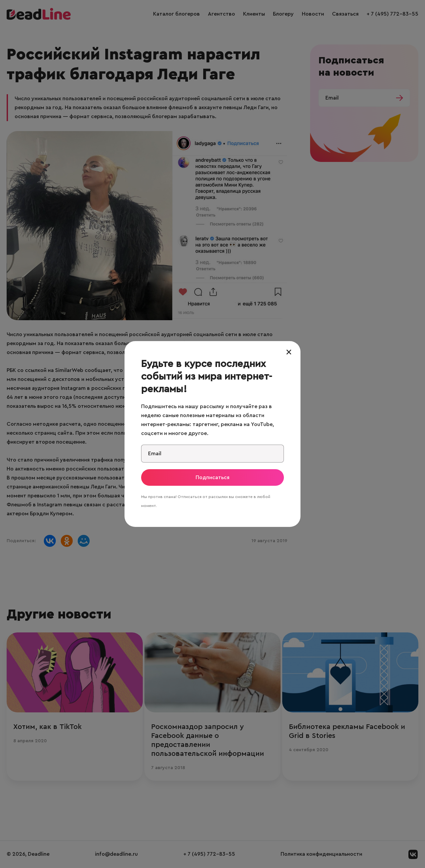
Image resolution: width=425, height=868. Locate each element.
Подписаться (212, 477)
